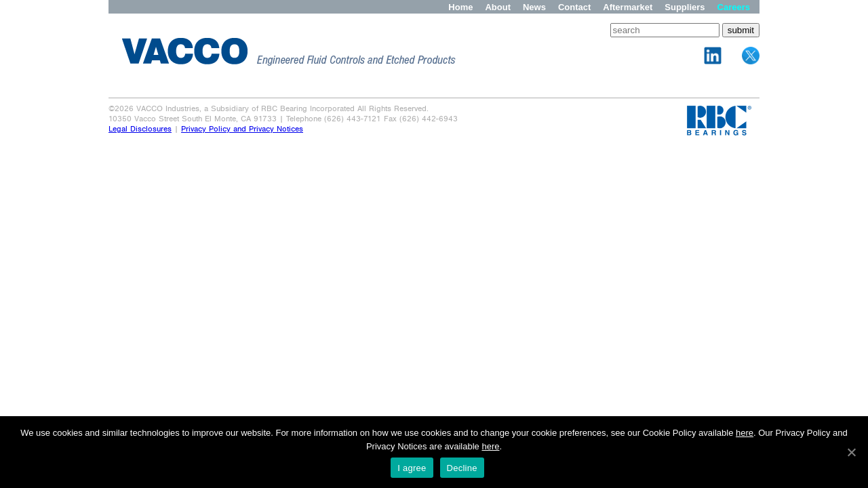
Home (460, 7)
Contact (574, 7)
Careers (734, 7)
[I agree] (851, 452)
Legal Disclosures (140, 129)
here (745, 433)
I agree (412, 468)
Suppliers (685, 7)
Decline (462, 468)
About (498, 7)
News (534, 7)
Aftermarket (628, 7)
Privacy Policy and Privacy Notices (242, 129)
